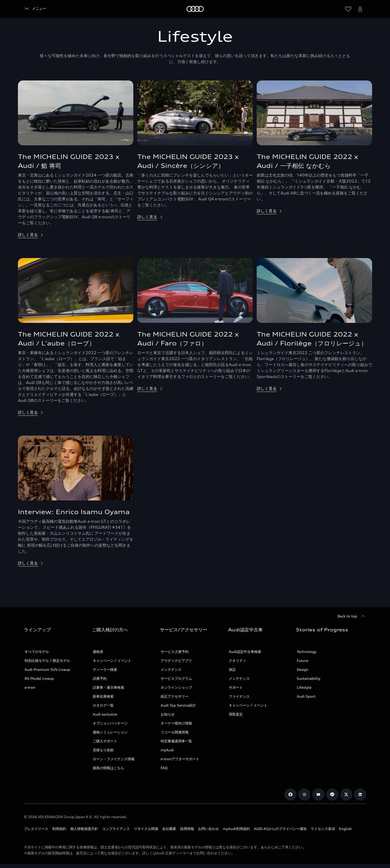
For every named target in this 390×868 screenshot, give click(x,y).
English (345, 829)
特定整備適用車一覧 (176, 741)
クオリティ (238, 660)
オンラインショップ (176, 687)
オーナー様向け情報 (176, 723)
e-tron (30, 687)
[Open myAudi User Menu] (360, 9)
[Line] (332, 794)
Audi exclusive (105, 714)
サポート (236, 687)
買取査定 (236, 714)
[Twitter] (346, 794)
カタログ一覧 (103, 705)
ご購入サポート (105, 741)
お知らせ (168, 714)
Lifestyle (304, 687)
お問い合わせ (208, 829)
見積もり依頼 (103, 750)
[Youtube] (318, 794)
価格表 (98, 652)
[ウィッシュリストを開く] (348, 9)
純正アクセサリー (175, 696)
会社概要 (169, 829)
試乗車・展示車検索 (108, 687)
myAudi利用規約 (236, 829)
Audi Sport (306, 696)
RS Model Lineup (39, 678)
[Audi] (32, 9)
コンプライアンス (116, 829)
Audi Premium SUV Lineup (47, 669)
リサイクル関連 (146, 829)
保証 (232, 669)
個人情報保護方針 (84, 829)
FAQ (164, 768)
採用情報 (187, 829)
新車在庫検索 (103, 696)
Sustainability (309, 678)
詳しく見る (28, 235)
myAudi (167, 750)
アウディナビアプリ (176, 660)
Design (303, 669)
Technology (307, 652)
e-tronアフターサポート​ (180, 759)
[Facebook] (291, 794)
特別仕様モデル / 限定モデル (47, 660)
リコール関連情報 (175, 732)
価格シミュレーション (110, 732)
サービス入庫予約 (175, 652)
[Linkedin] (360, 794)
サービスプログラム (176, 678)
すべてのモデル (37, 652)
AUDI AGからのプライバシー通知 (280, 829)
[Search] (336, 9)
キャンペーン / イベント (112, 660)
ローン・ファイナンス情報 (114, 759)
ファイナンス (239, 696)
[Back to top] (352, 616)
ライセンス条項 (323, 829)
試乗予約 (100, 678)
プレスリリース (36, 829)
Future (302, 660)
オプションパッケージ (110, 723)
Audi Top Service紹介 (178, 705)
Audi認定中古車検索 (245, 652)
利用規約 (59, 829)
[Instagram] (304, 794)
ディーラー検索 (105, 669)
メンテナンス (171, 669)
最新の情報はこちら (108, 768)
